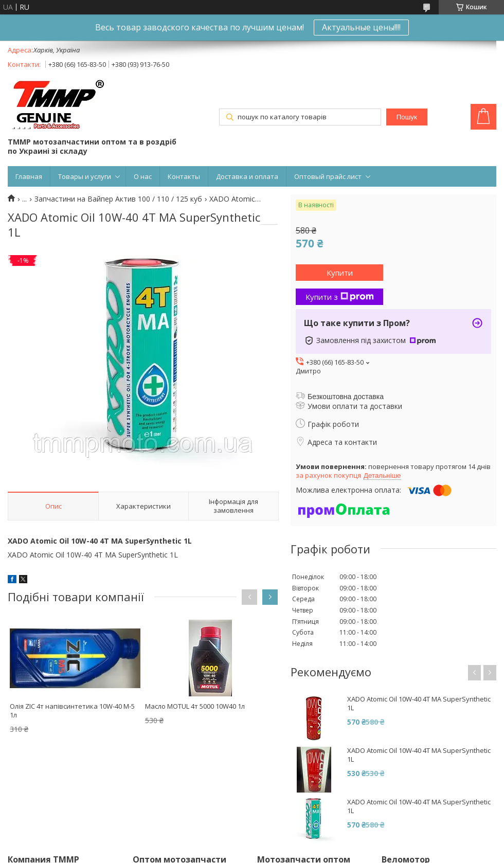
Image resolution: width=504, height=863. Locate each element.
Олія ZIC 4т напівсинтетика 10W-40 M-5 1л (72, 711)
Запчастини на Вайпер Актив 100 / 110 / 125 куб (118, 199)
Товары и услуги (85, 176)
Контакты (184, 176)
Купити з (340, 297)
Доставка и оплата (247, 176)
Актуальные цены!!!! (361, 27)
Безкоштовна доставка (346, 397)
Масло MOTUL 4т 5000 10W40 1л (195, 706)
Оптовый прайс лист (328, 176)
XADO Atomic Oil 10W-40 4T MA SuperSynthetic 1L (419, 704)
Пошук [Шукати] (407, 117)
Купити (340, 273)
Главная (29, 176)
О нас (143, 176)
